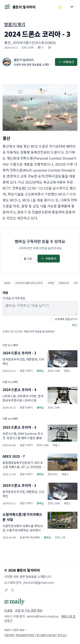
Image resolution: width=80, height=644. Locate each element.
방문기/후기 (15, 24)
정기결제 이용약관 (46, 635)
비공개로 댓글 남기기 (66, 319)
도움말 (8, 610)
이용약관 (9, 635)
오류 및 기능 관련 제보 (29, 610)
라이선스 (62, 635)
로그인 (28, 259)
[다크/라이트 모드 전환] (60, 7)
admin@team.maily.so (43, 616)
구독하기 (66, 62)
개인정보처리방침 (25, 635)
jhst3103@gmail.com (39, 582)
